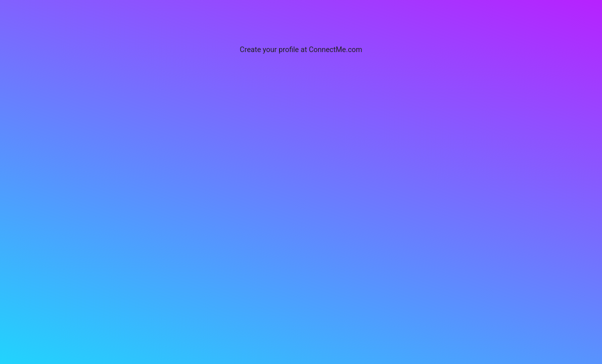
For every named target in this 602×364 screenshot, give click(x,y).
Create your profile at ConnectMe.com (301, 50)
